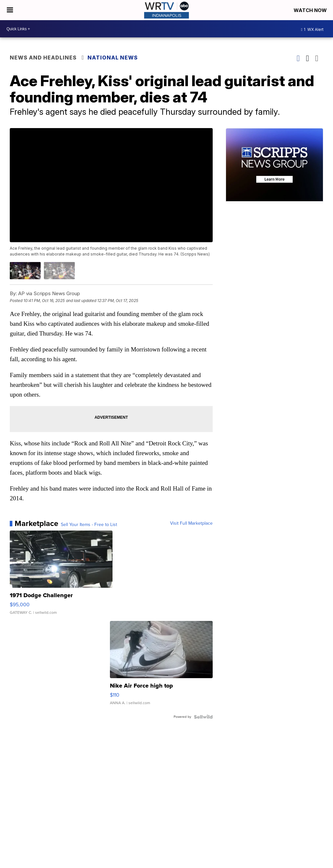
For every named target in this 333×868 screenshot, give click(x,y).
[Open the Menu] (10, 10)
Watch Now (311, 10)
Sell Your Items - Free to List (89, 525)
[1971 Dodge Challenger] (61, 576)
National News (113, 58)
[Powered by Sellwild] (203, 717)
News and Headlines (43, 58)
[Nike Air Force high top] (161, 666)
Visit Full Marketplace (191, 523)
